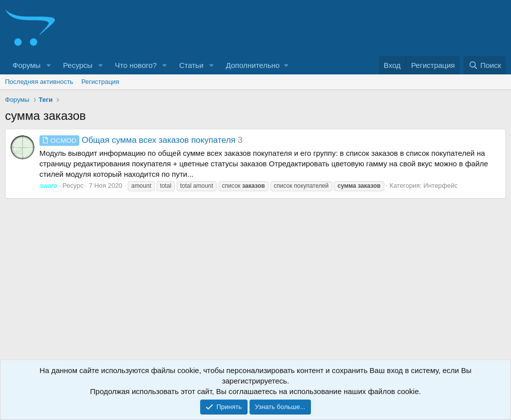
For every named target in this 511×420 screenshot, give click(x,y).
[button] (48, 65)
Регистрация (100, 82)
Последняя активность (39, 82)
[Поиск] (485, 65)
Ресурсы (78, 65)
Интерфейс (441, 186)
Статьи (191, 65)
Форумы (26, 65)
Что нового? (136, 65)
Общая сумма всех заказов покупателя (137, 140)
